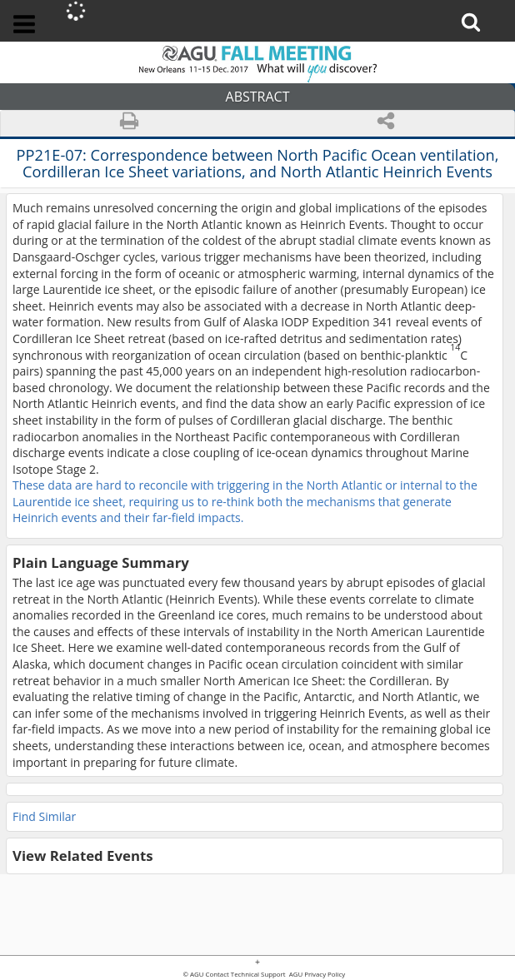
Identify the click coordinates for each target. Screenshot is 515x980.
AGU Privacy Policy (317, 975)
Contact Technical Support (246, 975)
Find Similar (44, 816)
